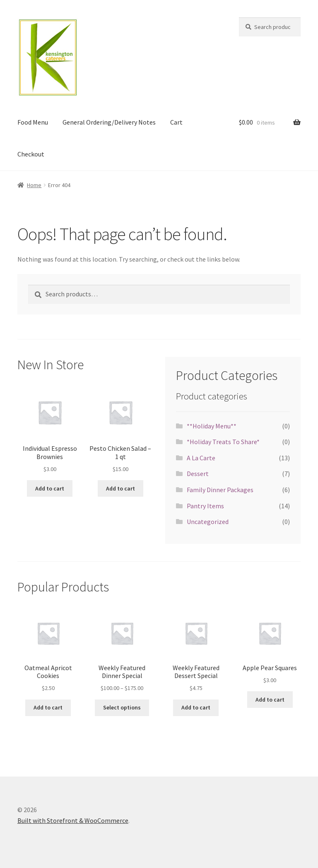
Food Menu (33, 122)
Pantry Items (205, 506)
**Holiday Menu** (212, 426)
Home (34, 185)
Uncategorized (208, 522)
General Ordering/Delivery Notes (109, 122)
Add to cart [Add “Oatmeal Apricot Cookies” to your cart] (48, 707)
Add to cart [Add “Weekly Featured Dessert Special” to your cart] (196, 707)
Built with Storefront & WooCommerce (73, 820)
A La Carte (201, 458)
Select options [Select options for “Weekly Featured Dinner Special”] (122, 707)
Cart (176, 122)
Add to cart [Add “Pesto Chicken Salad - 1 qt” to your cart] (120, 488)
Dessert (198, 474)
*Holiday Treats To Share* (223, 442)
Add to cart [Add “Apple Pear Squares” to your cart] (270, 700)
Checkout (31, 154)
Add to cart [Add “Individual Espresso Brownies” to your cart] (50, 488)
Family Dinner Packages (220, 490)
